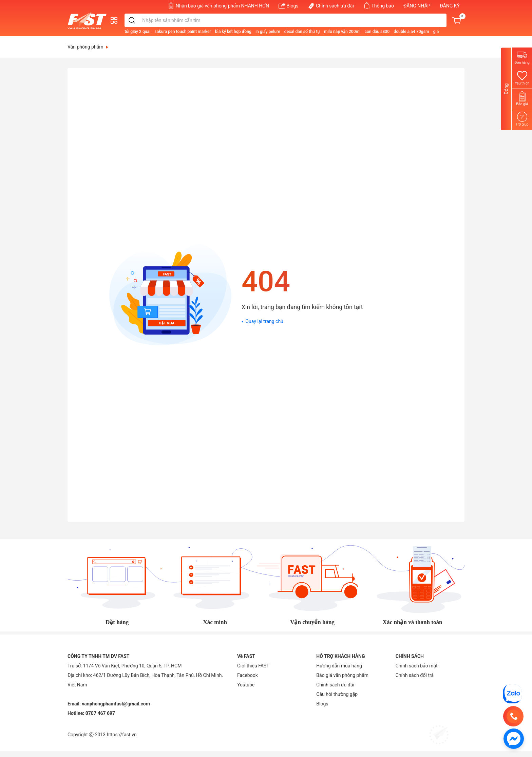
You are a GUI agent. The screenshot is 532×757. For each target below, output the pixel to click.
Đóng (506, 89)
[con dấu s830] (401, 31)
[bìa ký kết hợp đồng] (258, 31)
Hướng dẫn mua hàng (339, 666)
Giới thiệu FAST (253, 666)
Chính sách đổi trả (415, 675)
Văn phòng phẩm (88, 47)
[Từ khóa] (306, 20)
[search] (157, 20)
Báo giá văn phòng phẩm (342, 675)
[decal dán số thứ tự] (327, 31)
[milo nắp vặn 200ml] (367, 31)
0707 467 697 (100, 713)
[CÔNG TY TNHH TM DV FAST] (512, 694)
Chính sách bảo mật (417, 666)
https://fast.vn (122, 735)
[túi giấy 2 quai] (162, 31)
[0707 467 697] (513, 716)
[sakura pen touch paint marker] (207, 31)
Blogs (289, 6)
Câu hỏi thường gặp (337, 694)
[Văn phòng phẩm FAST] (89, 21)
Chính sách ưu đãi (331, 6)
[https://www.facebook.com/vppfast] (514, 738)
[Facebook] (248, 675)
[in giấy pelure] (292, 31)
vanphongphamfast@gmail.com (116, 704)
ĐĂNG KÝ (450, 6)
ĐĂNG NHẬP (417, 6)
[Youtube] (246, 685)
